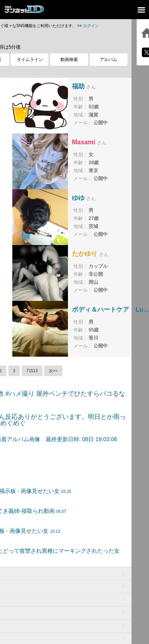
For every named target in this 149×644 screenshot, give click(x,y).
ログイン (91, 26)
